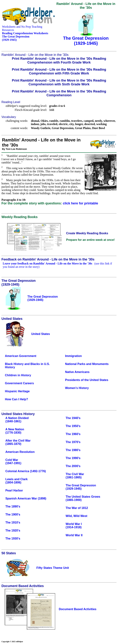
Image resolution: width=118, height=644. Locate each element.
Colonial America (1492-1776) (26, 471)
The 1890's (13, 506)
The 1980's (73, 450)
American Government (21, 356)
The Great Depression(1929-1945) (81, 487)
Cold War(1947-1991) (13, 462)
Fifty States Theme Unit (53, 568)
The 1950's (73, 426)
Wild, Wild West (76, 516)
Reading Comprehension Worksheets (25, 33)
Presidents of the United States (87, 380)
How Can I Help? (16, 399)
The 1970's (73, 442)
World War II (74, 535)
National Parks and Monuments (87, 364)
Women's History (77, 388)
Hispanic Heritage (17, 391)
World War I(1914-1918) (74, 526)
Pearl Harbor (14, 490)
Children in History (18, 375)
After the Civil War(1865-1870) (18, 442)
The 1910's (13, 522)
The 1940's (73, 418)
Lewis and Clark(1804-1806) (16, 481)
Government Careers (19, 383)
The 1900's (13, 514)
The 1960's (73, 434)
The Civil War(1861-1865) (75, 476)
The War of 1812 (77, 508)
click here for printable (80, 203)
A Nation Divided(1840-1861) (17, 420)
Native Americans (77, 372)
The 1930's (13, 539)
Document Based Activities (78, 609)
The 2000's (73, 466)
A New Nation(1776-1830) (15, 431)
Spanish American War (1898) (26, 498)
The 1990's (73, 458)
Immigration (73, 356)
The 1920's (13, 531)
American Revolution (20, 452)
